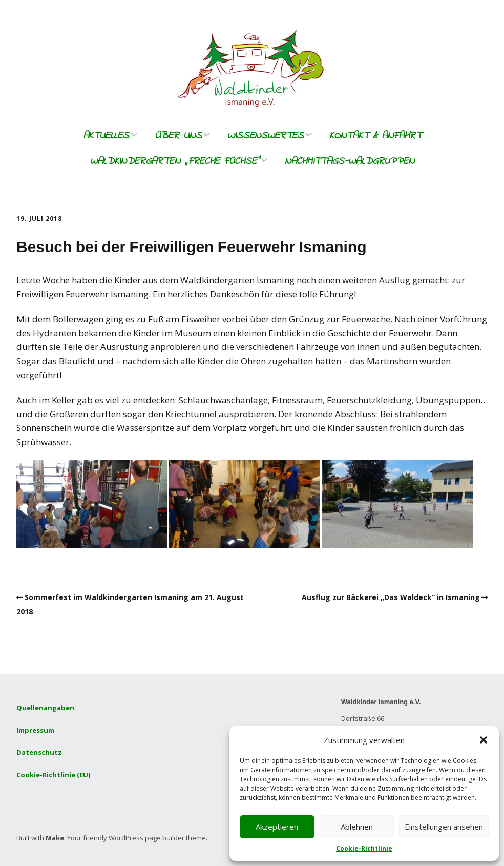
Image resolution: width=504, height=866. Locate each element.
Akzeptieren (277, 827)
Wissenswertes (266, 136)
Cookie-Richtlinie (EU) (53, 775)
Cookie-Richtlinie (364, 848)
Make (55, 838)
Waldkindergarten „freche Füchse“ (175, 162)
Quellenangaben (45, 708)
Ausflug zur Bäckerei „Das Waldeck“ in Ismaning (391, 597)
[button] (484, 740)
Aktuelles (106, 136)
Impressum (35, 730)
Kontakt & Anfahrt (375, 136)
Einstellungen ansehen (444, 827)
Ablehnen (357, 827)
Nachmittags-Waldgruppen (350, 162)
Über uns (178, 136)
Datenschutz (39, 752)
